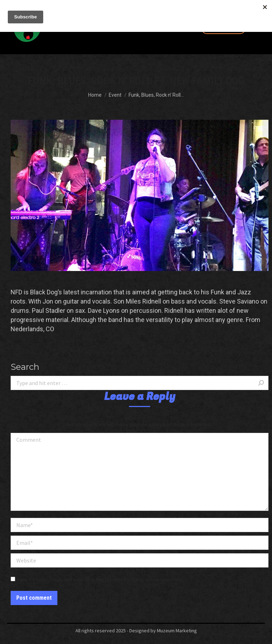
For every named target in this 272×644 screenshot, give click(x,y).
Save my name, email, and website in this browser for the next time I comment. (100, 580)
